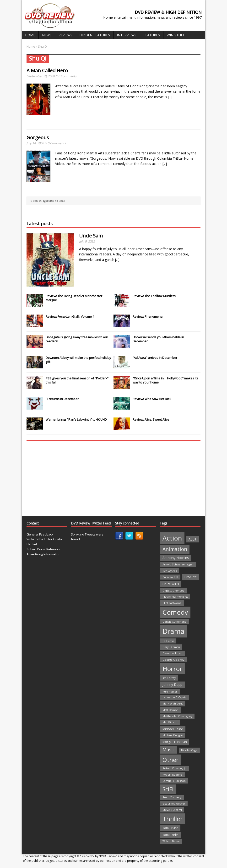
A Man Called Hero (47, 70)
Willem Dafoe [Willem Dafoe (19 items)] (171, 841)
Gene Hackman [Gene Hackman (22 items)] (172, 653)
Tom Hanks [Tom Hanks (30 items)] (170, 835)
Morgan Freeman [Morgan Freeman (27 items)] (175, 742)
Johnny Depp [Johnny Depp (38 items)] (172, 685)
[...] (170, 97)
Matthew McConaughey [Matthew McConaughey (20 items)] (177, 716)
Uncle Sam (91, 236)
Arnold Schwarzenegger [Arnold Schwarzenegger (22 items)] (178, 564)
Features (152, 35)
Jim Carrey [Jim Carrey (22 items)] (169, 678)
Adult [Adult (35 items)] (192, 539)
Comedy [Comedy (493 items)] (175, 612)
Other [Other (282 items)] (170, 760)
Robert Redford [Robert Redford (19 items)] (173, 775)
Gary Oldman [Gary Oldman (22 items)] (171, 647)
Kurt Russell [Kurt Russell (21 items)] (170, 691)
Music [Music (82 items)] (169, 750)
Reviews (65, 35)
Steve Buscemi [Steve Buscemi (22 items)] (172, 810)
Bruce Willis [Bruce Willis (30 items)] (171, 584)
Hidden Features (95, 35)
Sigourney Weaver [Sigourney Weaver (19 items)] (174, 804)
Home (30, 35)
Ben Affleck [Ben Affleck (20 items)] (170, 571)
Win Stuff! (176, 35)
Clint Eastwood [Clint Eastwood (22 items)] (172, 603)
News (47, 35)
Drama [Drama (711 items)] (173, 631)
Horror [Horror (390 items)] (172, 669)
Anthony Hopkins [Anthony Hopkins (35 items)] (176, 558)
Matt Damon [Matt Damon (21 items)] (170, 710)
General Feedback (40, 534)
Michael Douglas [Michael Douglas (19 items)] (173, 735)
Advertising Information (43, 554)
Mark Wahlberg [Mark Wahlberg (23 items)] (173, 703)
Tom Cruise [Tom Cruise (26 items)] (170, 828)
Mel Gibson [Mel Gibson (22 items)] (170, 722)
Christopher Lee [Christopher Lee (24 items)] (173, 591)
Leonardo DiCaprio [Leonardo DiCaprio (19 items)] (175, 697)
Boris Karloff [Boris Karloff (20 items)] (170, 577)
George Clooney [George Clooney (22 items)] (173, 660)
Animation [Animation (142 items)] (175, 549)
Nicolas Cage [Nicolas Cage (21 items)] (189, 750)
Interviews (127, 35)
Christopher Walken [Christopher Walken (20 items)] (175, 597)
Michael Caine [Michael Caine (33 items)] (173, 729)
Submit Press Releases (43, 549)
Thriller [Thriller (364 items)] (173, 819)
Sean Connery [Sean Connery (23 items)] (172, 797)
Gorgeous (38, 138)
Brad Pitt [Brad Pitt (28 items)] (190, 577)
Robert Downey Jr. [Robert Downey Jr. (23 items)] (175, 768)
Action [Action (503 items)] (172, 538)
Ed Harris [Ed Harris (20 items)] (168, 641)
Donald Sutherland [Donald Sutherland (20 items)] (174, 622)
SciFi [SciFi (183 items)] (168, 789)
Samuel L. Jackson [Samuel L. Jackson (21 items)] (174, 781)
